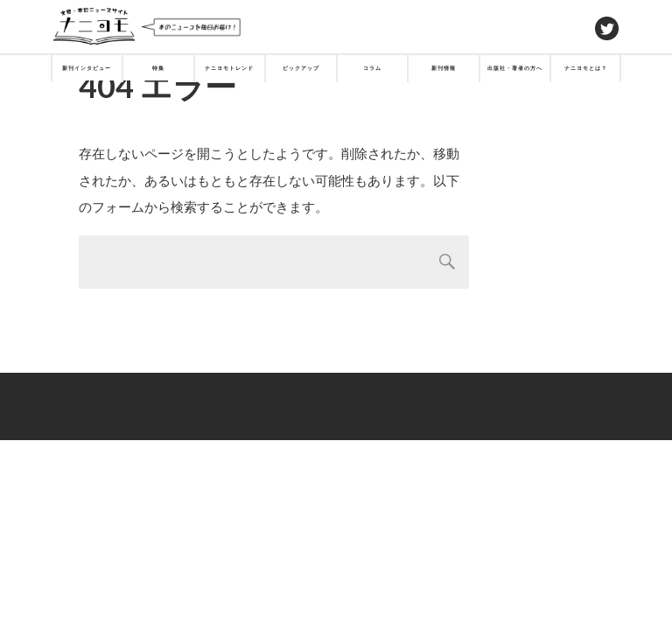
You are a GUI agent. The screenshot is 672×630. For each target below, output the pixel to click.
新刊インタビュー (87, 68)
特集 (158, 68)
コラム (372, 68)
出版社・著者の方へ (515, 68)
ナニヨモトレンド (229, 68)
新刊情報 (444, 68)
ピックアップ (301, 68)
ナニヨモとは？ (586, 68)
